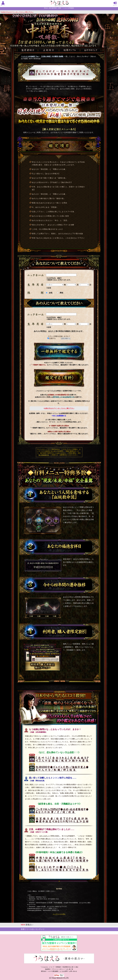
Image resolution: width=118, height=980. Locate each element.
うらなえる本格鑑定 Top (30, 56)
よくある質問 (64, 971)
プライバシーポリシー (58, 969)
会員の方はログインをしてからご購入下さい (17, 12)
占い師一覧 (70, 969)
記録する (52, 338)
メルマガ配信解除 (53, 971)
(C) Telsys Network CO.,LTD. (59, 978)
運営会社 (44, 971)
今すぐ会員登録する (59, 416)
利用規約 (58, 967)
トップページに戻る (59, 914)
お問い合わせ (73, 971)
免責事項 (48, 969)
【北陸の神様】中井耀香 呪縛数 (52, 56)
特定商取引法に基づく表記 (70, 967)
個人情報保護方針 (44, 455)
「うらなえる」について (47, 967)
